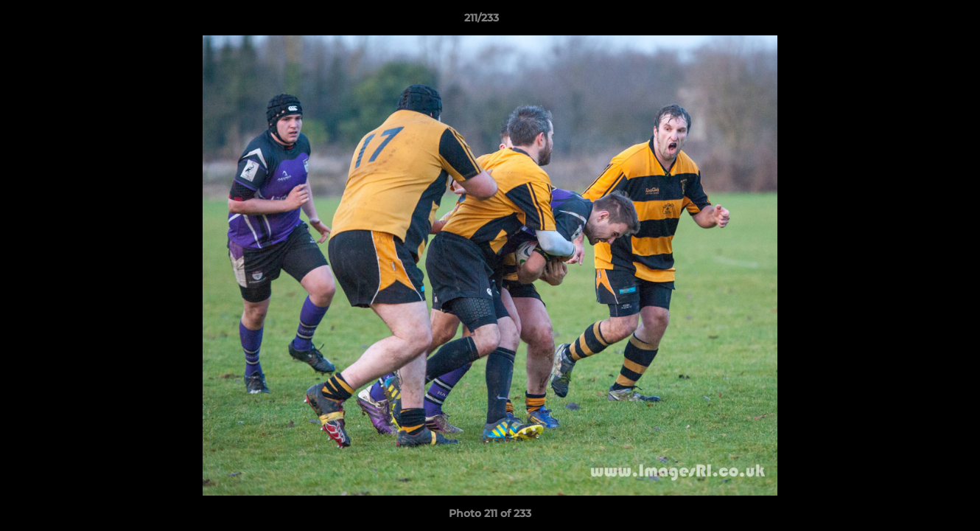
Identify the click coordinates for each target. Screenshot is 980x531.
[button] (918, 21)
